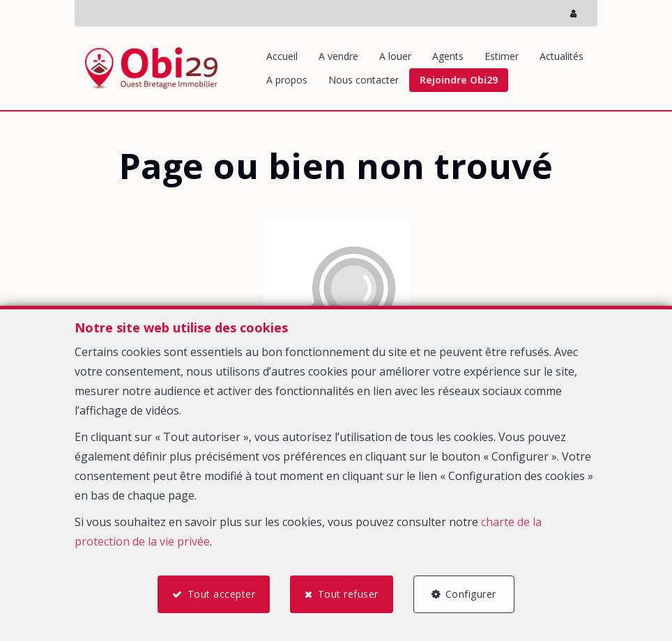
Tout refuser (348, 594)
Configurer (472, 594)
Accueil (282, 56)
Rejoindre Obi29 (459, 80)
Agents (448, 56)
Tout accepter (221, 594)
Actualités (562, 56)
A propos (287, 80)
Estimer (502, 56)
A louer (395, 56)
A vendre (338, 56)
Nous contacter (364, 80)
